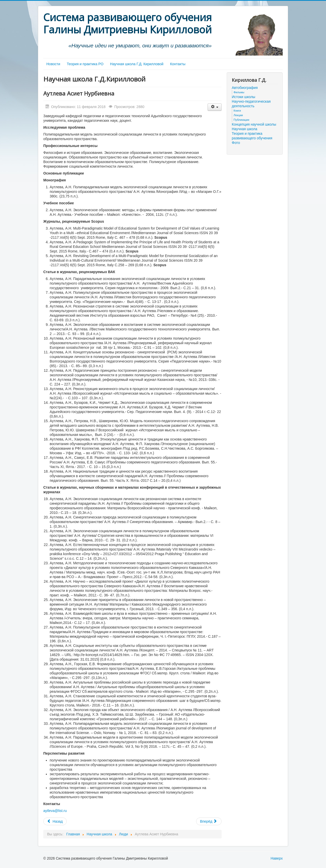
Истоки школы (243, 97)
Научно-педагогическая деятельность (251, 104)
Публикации (241, 120)
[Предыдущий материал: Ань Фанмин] (55, 821)
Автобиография (245, 88)
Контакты (178, 64)
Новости (53, 64)
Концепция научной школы (254, 124)
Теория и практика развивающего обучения (252, 136)
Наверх (277, 858)
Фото (236, 143)
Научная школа (244, 129)
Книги (237, 111)
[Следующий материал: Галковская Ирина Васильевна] (209, 821)
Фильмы (239, 92)
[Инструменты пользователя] (215, 107)
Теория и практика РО (85, 64)
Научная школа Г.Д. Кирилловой (137, 64)
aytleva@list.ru (55, 811)
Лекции (238, 115)
